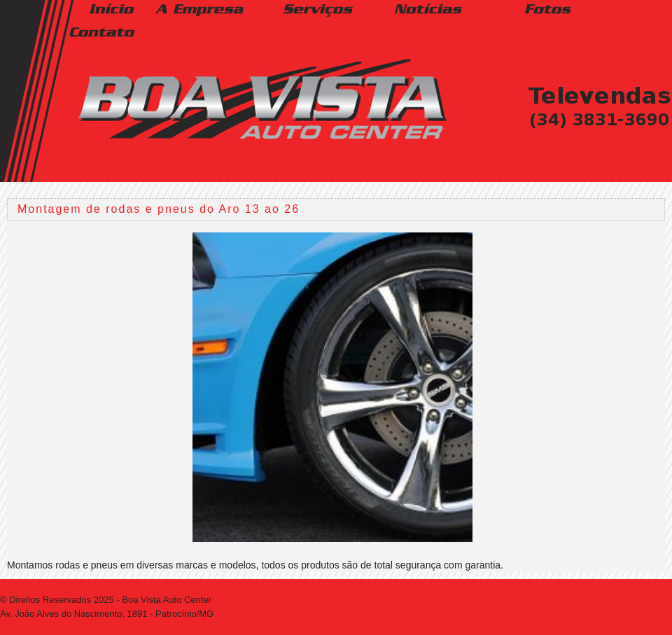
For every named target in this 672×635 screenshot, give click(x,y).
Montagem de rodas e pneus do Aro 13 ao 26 (159, 209)
